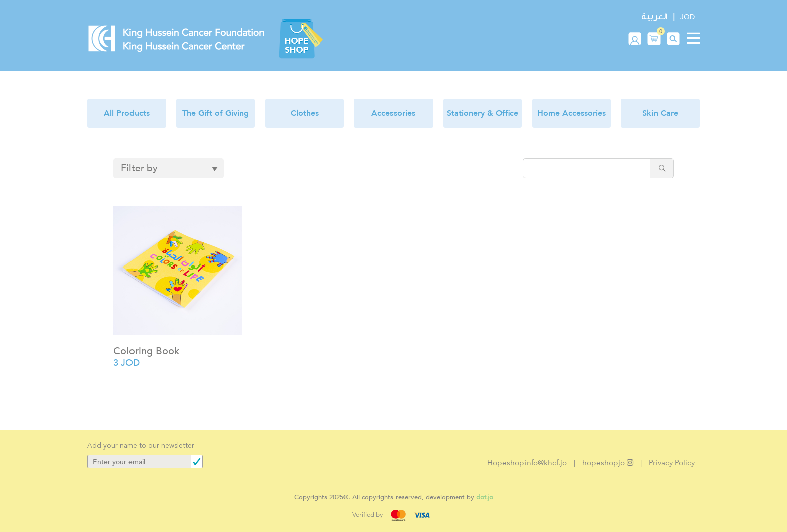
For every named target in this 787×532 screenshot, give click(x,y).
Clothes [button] (305, 113)
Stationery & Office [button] (483, 113)
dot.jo (485, 497)
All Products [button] (127, 113)
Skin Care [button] (660, 113)
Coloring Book (146, 351)
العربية (654, 16)
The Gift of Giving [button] (216, 113)
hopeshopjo (608, 463)
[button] (654, 38)
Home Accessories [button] (571, 113)
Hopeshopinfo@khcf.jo (527, 463)
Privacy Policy (672, 463)
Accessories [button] (393, 113)
